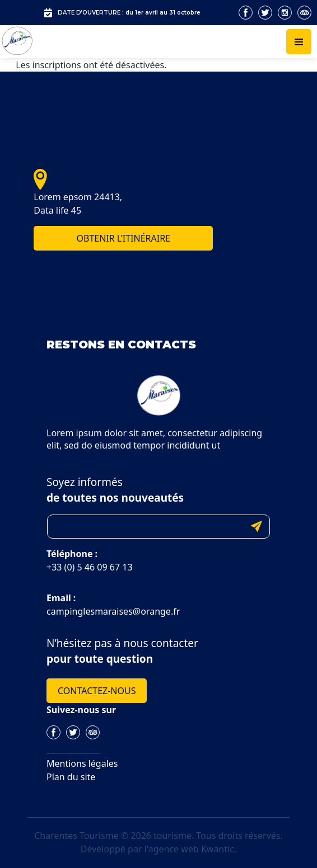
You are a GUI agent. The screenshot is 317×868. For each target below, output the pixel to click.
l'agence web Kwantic (189, 849)
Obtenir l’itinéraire (123, 238)
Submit (257, 527)
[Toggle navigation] (299, 42)
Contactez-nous (97, 691)
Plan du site (71, 777)
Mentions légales (82, 763)
